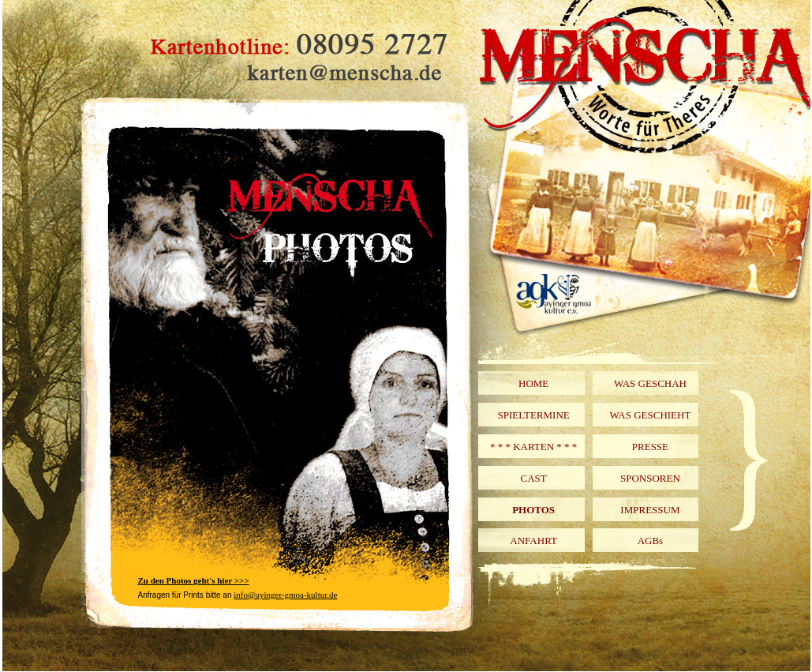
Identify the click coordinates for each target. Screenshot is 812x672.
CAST (534, 478)
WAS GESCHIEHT (650, 415)
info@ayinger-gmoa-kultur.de (285, 595)
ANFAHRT (533, 541)
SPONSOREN (650, 478)
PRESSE (650, 447)
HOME (533, 383)
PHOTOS (533, 510)
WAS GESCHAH (650, 383)
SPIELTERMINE (534, 415)
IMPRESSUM (650, 510)
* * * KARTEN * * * (533, 447)
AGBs (651, 541)
